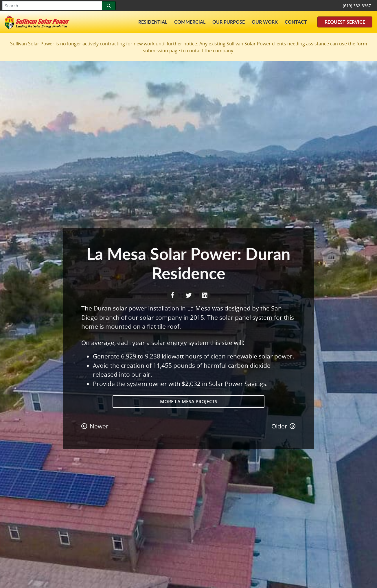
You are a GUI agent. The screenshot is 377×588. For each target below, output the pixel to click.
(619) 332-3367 (357, 6)
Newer (95, 426)
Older (284, 426)
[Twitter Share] (189, 295)
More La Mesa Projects (189, 402)
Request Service (345, 22)
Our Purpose (229, 22)
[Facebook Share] (173, 295)
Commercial (190, 22)
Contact (296, 22)
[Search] (109, 6)
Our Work (265, 22)
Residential (153, 22)
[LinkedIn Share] (205, 295)
